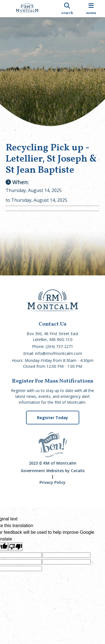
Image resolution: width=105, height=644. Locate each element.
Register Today (53, 418)
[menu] (91, 9)
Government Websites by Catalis (53, 471)
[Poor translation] (15, 547)
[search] (67, 9)
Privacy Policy (53, 482)
